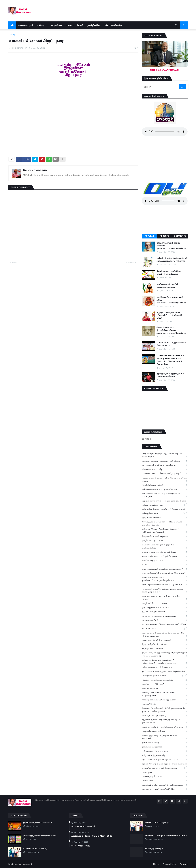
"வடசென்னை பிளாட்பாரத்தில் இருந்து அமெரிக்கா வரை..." (165, 479)
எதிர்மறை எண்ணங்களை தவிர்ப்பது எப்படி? (165, 585)
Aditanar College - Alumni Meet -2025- (92, 836)
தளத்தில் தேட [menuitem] (94, 25)
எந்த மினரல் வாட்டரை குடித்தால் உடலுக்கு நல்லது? (165, 598)
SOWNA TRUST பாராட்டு (35, 849)
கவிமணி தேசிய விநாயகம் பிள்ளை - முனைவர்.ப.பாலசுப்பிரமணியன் (171, 246)
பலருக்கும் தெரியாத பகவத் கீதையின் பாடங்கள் (165, 785)
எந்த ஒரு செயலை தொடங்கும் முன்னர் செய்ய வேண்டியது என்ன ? (165, 590)
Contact (184, 864)
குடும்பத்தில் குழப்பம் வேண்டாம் (165, 667)
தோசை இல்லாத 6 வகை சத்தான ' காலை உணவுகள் (165, 764)
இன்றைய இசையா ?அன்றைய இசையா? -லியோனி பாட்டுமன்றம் (165, 531)
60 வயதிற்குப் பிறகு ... (81, 846)
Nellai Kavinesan (35, 170)
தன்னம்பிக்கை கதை (165, 743)
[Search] (160, 87)
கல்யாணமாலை (163, 629)
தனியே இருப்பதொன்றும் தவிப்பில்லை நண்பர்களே (165, 737)
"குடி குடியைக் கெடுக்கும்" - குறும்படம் (165, 465)
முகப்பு (12, 35)
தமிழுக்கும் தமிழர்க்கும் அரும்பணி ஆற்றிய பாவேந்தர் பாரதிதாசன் (172, 259)
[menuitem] (12, 25)
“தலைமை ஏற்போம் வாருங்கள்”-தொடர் (165, 789)
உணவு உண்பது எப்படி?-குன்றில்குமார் (165, 556)
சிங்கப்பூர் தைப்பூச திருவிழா (165, 716)
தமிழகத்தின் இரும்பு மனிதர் (165, 755)
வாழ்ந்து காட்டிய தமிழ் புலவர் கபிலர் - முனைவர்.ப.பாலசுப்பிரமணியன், (171, 300)
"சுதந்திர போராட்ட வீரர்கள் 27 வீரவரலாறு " (165, 474)
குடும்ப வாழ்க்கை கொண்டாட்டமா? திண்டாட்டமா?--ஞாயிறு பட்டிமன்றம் (165, 662)
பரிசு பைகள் (165, 781)
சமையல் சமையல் (165, 688)
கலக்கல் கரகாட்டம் (165, 620)
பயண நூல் (165, 772)
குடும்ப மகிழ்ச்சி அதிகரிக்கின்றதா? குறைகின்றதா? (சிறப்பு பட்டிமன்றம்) (165, 654)
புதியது (13, 262)
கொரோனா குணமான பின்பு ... (163, 676)
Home (156, 864)
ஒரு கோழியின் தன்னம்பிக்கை (165, 608)
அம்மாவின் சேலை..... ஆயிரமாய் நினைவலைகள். (165, 510)
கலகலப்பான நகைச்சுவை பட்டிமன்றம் (165, 616)
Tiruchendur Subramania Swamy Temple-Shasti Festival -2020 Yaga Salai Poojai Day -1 (170, 360)
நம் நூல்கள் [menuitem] (56, 25)
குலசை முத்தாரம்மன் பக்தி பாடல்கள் (40, 836)
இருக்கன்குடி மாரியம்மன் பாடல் (38, 823)
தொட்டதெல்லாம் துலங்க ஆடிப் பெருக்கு (165, 760)
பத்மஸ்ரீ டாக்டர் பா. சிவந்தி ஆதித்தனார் (163, 768)
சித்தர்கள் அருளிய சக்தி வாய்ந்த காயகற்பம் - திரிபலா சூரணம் (165, 721)
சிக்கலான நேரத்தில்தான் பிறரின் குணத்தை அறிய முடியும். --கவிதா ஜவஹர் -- (165, 710)
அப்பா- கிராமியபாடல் (163, 505)
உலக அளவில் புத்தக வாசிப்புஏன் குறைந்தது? (165, 569)
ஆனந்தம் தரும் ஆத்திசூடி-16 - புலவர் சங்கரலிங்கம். (170, 375)
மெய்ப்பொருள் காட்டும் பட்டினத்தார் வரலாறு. (167, 286)
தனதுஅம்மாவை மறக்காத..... (165, 731)
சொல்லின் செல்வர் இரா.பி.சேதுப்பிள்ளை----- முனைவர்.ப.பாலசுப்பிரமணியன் (171, 330)
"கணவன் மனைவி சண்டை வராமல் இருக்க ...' (165, 461)
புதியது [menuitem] (41, 25)
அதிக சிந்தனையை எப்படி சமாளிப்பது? (165, 489)
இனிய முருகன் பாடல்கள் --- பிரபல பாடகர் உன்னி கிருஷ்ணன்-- (165, 523)
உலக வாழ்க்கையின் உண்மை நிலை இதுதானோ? (165, 573)
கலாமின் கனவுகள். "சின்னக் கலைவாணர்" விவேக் (165, 625)
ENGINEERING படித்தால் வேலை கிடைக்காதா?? (171, 344)
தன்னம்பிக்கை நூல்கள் (165, 747)
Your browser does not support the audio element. (165, 132)
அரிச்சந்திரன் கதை (163, 513)
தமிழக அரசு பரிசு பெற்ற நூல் (165, 751)
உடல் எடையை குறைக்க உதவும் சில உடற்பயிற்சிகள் (165, 546)
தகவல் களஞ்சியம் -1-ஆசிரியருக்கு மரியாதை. (165, 727)
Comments (180, 236)
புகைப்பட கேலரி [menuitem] (75, 25)
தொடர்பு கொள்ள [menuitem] (114, 25)
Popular (149, 236)
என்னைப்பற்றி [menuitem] (26, 25)
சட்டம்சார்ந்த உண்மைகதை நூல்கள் (165, 680)
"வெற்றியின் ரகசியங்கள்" (165, 485)
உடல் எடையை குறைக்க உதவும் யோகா (165, 552)
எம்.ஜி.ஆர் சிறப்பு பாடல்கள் (165, 603)
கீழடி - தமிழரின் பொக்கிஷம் (165, 644)
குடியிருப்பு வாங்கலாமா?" (165, 649)
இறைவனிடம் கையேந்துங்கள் (165, 536)
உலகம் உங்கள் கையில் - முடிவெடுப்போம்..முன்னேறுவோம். (165, 579)
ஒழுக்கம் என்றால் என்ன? (165, 612)
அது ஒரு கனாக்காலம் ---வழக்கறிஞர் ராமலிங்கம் (165, 501)
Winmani (27, 864)
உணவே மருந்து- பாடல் (165, 561)
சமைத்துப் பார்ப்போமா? (165, 684)
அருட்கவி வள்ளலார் (165, 518)
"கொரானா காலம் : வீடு (165, 470)
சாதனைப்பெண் (165, 704)
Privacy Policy (170, 864)
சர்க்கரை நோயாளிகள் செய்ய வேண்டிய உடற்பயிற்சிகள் (165, 694)
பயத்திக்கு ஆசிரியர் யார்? (165, 776)
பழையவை (131, 262)
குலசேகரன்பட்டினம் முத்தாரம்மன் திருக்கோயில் (165, 672)
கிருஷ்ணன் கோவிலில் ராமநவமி (165, 640)
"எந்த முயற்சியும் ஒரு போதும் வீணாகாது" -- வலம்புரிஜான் (165, 455)
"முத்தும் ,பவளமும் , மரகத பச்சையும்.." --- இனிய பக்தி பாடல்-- (170, 315)
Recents (165, 236)
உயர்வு (165, 565)
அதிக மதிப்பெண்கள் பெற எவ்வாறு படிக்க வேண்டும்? (165, 495)
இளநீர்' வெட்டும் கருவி (165, 541)
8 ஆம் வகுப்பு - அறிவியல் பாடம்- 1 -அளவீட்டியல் (169, 272)
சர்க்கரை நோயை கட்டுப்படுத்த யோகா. (165, 700)
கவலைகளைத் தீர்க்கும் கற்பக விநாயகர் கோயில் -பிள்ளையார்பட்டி (165, 634)
